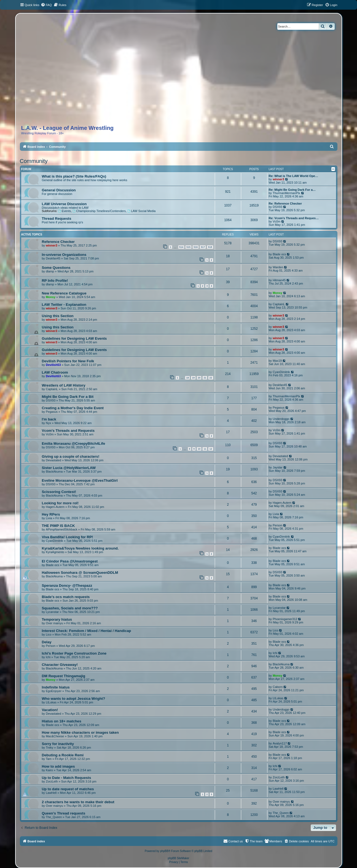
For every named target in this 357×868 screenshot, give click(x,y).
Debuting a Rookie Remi (63, 755)
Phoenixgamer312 (285, 619)
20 (199, 378)
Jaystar (277, 467)
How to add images (58, 766)
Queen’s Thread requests (64, 813)
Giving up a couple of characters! (71, 456)
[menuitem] (46, 5)
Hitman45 (279, 280)
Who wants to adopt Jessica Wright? (74, 699)
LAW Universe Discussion (64, 204)
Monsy (51, 297)
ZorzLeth (52, 781)
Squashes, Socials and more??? (70, 608)
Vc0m (277, 221)
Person (277, 525)
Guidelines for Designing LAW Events (74, 338)
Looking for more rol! (60, 503)
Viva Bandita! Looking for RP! (68, 537)
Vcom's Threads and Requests (68, 431)
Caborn (278, 687)
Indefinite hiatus (56, 687)
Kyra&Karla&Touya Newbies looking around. (80, 548)
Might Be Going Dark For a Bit (68, 397)
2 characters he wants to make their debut (78, 802)
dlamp (50, 271)
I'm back (49, 419)
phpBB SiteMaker (179, 858)
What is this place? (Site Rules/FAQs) (74, 176)
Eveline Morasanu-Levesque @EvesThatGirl (80, 480)
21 (205, 378)
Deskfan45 (53, 258)
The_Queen (54, 817)
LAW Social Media (141, 211)
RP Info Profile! (55, 281)
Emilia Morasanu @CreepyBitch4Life (74, 444)
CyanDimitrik (281, 372)
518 (210, 247)
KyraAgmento (55, 552)
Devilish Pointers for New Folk (68, 361)
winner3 (278, 179)
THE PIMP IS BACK (58, 526)
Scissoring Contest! (59, 492)
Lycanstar (52, 612)
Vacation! (50, 710)
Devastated (53, 460)
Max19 (277, 361)
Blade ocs (279, 254)
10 (199, 449)
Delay (47, 642)
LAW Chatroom (55, 372)
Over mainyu (54, 623)
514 (181, 247)
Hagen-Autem (55, 507)
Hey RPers (51, 514)
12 (211, 449)
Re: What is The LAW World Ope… (293, 176)
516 (196, 247)
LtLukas (51, 702)
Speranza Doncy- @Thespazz (67, 586)
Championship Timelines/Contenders (99, 211)
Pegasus (52, 412)
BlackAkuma (54, 471)
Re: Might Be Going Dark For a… (292, 190)
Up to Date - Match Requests (67, 778)
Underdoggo (281, 419)
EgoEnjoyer (54, 691)
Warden (278, 267)
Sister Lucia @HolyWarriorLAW (69, 468)
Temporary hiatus (57, 619)
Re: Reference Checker (285, 203)
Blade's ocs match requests (66, 597)
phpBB (164, 851)
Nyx (48, 423)
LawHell (51, 793)
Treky (49, 748)
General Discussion (59, 190)
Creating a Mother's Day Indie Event (73, 408)
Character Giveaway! (60, 665)
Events (65, 211)
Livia (49, 518)
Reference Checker (58, 242)
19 (193, 378)
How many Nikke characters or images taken (80, 732)
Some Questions (56, 268)
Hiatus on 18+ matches (62, 721)
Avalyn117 (280, 743)
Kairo (49, 770)
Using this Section (58, 316)
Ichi (48, 657)
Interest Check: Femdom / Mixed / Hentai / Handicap (87, 631)
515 (188, 247)
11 (205, 449)
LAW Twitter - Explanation (64, 305)
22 (211, 378)
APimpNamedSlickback (61, 529)
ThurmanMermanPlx (286, 193)
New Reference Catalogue (64, 293)
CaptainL (279, 304)
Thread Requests (57, 219)
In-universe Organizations (64, 255)
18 (187, 378)
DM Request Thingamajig (64, 676)
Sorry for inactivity (58, 744)
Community (34, 161)
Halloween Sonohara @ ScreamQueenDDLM (80, 573)
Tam (49, 759)
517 (203, 247)
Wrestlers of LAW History (64, 385)
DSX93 (277, 207)
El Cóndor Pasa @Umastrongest (70, 561)
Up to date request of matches (68, 789)
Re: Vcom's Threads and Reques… (294, 218)
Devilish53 (53, 365)
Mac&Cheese (55, 736)
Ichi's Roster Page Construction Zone (74, 653)
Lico (49, 634)
